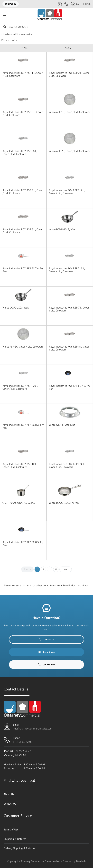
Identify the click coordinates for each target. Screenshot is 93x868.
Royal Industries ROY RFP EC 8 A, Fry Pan (23, 426)
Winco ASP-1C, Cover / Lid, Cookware (69, 112)
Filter (25, 48)
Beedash (81, 861)
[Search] (46, 26)
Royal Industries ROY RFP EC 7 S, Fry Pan (69, 387)
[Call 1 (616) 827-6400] (66, 4)
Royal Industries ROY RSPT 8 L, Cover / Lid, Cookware (20, 152)
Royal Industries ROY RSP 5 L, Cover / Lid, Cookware (23, 231)
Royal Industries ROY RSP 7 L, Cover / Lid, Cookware (69, 309)
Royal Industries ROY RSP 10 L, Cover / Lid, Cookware (20, 465)
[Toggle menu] (5, 15)
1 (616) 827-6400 (23, 742)
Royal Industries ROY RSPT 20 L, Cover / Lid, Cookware (20, 387)
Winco (85, 585)
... (50, 569)
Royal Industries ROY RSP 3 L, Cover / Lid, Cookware (23, 113)
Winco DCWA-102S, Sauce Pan (19, 503)
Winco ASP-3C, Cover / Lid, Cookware (23, 347)
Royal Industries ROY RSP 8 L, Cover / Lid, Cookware (69, 348)
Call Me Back (81, 4)
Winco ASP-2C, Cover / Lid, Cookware (69, 151)
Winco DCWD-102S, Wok (16, 308)
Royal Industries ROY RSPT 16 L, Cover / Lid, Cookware (67, 270)
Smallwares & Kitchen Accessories (18, 34)
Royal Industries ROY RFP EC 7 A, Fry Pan (23, 270)
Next (66, 569)
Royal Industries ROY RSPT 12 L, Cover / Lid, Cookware (67, 192)
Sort (69, 48)
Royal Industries (72, 585)
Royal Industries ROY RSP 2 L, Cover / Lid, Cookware (69, 74)
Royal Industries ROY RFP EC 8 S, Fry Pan (23, 544)
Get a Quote (46, 652)
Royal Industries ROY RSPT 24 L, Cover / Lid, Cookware (67, 465)
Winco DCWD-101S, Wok (62, 229)
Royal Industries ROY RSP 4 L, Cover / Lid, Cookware (23, 192)
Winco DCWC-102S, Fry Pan (64, 503)
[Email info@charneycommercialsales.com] (60, 4)
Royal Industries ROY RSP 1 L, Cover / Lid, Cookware (23, 74)
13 (56, 569)
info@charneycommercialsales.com (33, 728)
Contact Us (11, 4)
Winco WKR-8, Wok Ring (62, 425)
